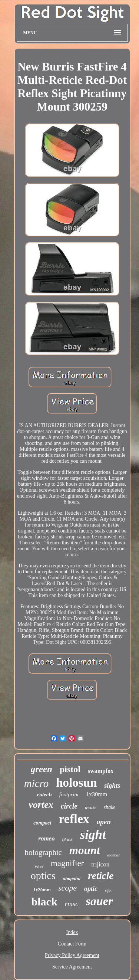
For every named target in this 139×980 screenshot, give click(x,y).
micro (37, 783)
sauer (100, 901)
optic (91, 889)
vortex (41, 805)
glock (67, 840)
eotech (44, 794)
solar (39, 866)
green (42, 769)
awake (91, 807)
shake (110, 807)
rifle (108, 891)
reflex (74, 819)
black (44, 902)
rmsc (72, 904)
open (104, 822)
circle (69, 806)
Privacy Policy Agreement (72, 955)
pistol (70, 769)
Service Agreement (72, 967)
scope (67, 888)
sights (112, 786)
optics (43, 876)
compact (42, 823)
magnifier (67, 863)
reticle (101, 876)
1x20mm (42, 890)
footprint (69, 794)
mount (85, 850)
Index (72, 932)
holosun (76, 783)
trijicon (100, 864)
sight (93, 835)
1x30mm (97, 794)
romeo (46, 838)
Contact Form (72, 944)
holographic (43, 852)
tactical (114, 855)
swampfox (101, 771)
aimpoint (72, 879)
